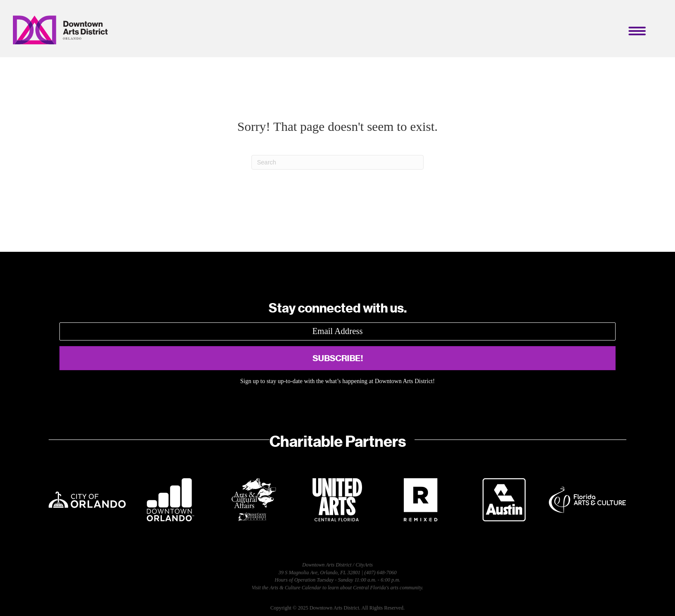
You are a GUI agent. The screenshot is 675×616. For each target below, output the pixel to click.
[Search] (337, 162)
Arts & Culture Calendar (295, 588)
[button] (337, 358)
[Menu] (637, 31)
